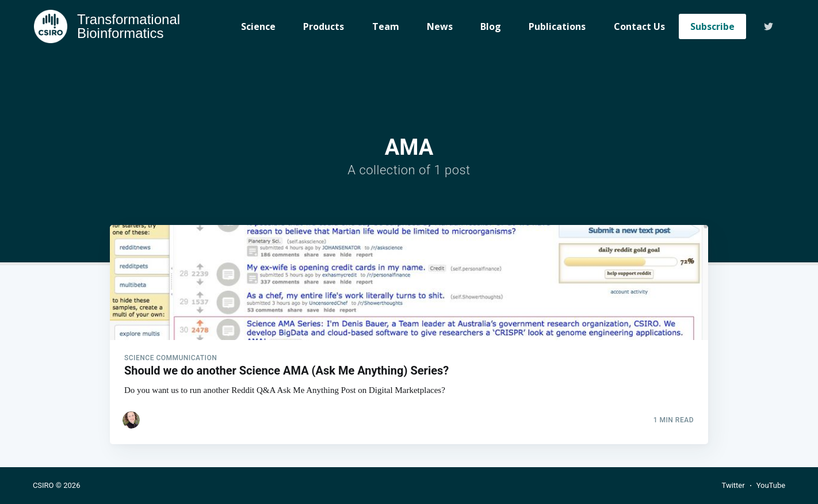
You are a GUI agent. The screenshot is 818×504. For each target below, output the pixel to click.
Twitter (733, 485)
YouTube (771, 485)
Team (386, 26)
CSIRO (43, 485)
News (440, 26)
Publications (557, 26)
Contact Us (639, 26)
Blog (491, 26)
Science (258, 26)
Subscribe (712, 26)
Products (324, 26)
